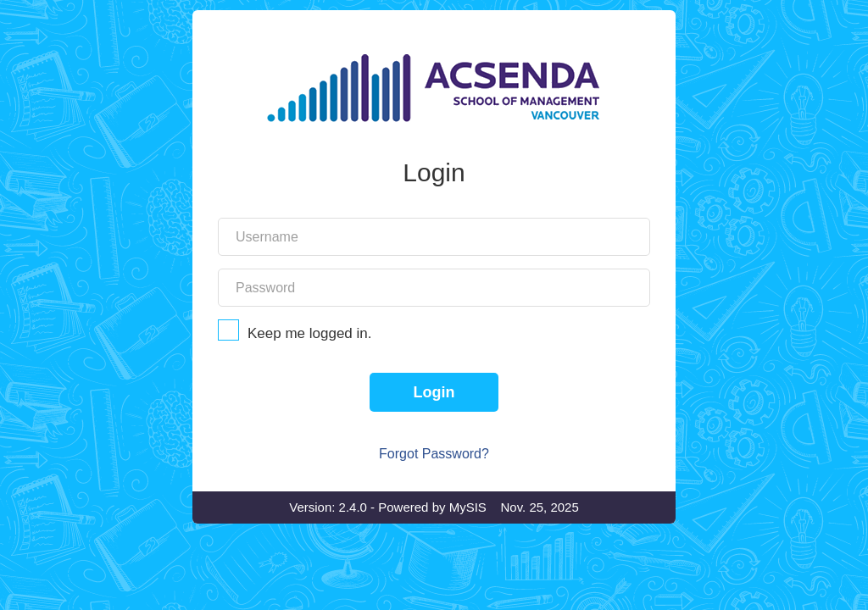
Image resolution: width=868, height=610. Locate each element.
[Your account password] (434, 341)
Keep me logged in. (434, 387)
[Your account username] (434, 290)
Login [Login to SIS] (434, 446)
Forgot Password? (434, 507)
